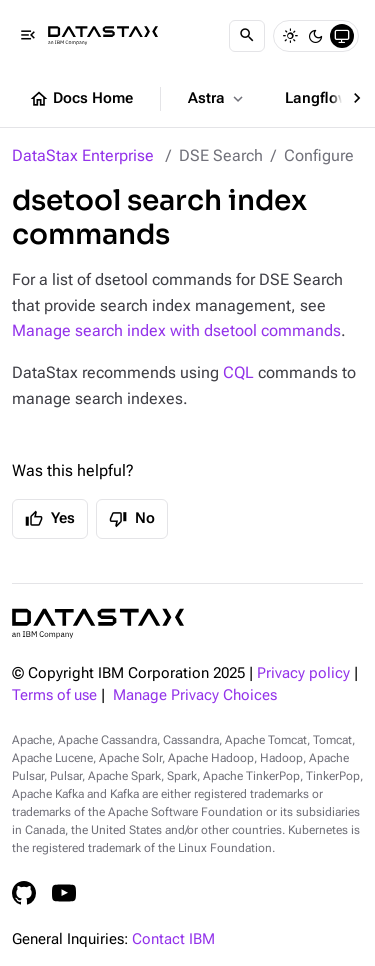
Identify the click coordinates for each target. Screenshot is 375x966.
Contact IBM (173, 939)
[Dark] (316, 36)
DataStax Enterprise (83, 155)
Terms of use (54, 695)
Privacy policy (303, 673)
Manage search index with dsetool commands (176, 330)
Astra (217, 99)
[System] (342, 36)
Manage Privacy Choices (195, 695)
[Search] (247, 36)
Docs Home (81, 99)
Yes (50, 519)
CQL (238, 372)
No (132, 519)
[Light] (290, 36)
